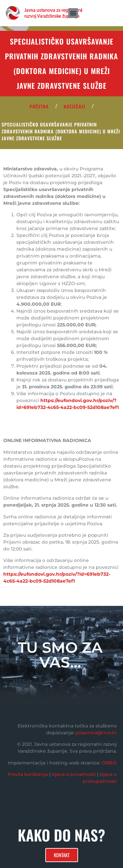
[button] (73, 13)
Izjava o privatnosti (74, 774)
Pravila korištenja (28, 774)
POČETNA (39, 106)
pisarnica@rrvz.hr (96, 733)
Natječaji (74, 106)
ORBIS (109, 763)
